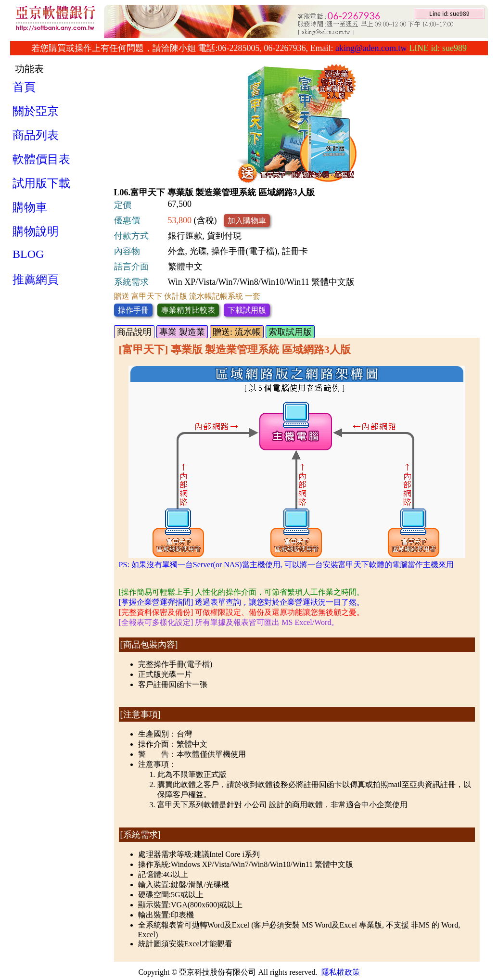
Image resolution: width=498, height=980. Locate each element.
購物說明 (36, 231)
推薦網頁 (36, 280)
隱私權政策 (341, 972)
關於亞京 (36, 111)
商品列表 (36, 135)
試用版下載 (41, 183)
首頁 (24, 87)
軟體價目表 (41, 159)
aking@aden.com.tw (371, 48)
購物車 (30, 207)
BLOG (28, 254)
